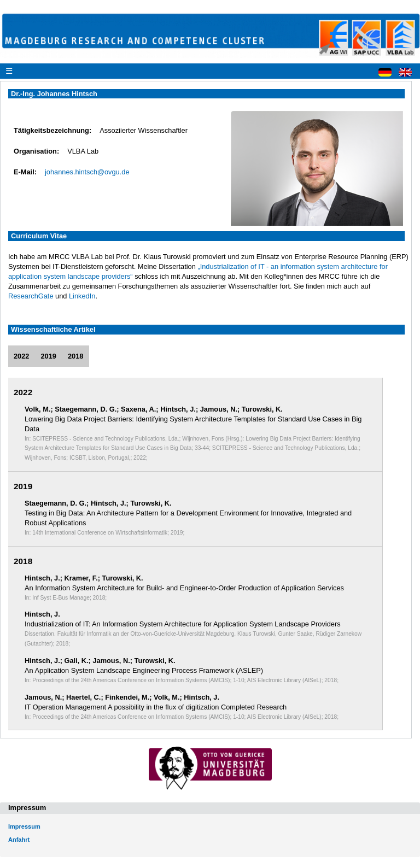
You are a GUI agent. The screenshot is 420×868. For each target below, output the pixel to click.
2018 (75, 356)
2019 (48, 356)
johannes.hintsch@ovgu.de (87, 172)
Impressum (24, 826)
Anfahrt (19, 840)
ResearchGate (31, 296)
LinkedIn (82, 296)
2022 (21, 356)
